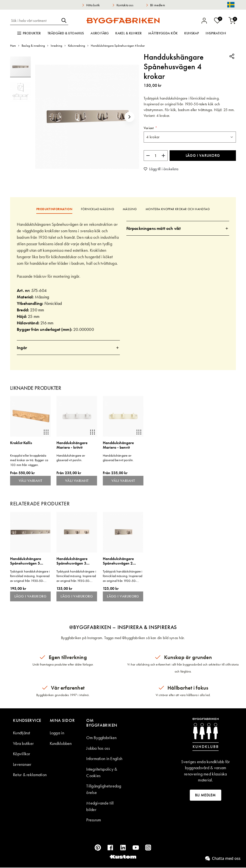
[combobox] (35, 20)
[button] (129, 117)
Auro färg (100, 33)
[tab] (68, 348)
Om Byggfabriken (101, 738)
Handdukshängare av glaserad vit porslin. (71, 458)
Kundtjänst (22, 733)
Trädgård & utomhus (66, 33)
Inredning (56, 46)
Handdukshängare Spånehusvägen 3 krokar (72, 561)
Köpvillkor (22, 754)
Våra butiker (23, 744)
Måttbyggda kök (163, 33)
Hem (13, 46)
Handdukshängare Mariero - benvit (118, 445)
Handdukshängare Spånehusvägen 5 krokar (26, 561)
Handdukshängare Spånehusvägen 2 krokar (118, 561)
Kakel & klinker (128, 33)
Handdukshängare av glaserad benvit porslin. (118, 458)
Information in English (104, 759)
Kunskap (192, 33)
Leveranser (22, 765)
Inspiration (216, 33)
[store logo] (123, 20)
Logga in (57, 733)
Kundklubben (61, 744)
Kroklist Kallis (21, 443)
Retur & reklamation (30, 775)
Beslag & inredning (33, 46)
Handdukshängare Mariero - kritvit (72, 445)
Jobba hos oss (98, 749)
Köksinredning (77, 46)
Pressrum (94, 820)
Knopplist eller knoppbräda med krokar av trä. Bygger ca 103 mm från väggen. (29, 460)
